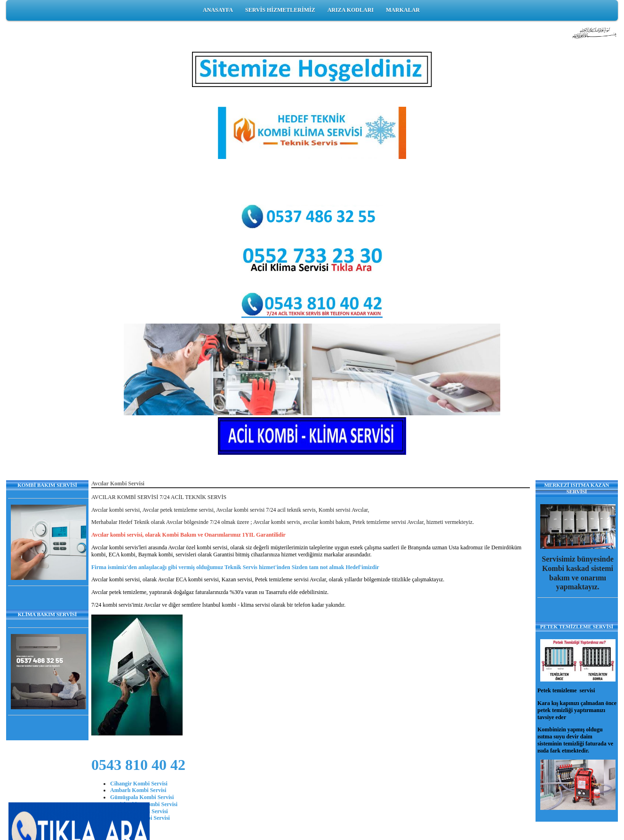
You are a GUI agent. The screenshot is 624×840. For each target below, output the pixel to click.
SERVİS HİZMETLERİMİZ (280, 10)
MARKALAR (403, 10)
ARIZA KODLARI (351, 10)
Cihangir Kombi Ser (135, 784)
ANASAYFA (218, 10)
